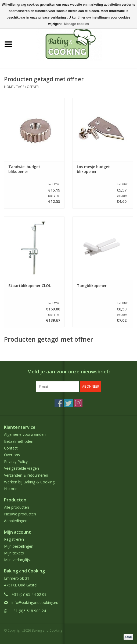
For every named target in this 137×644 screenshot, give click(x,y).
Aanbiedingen (16, 521)
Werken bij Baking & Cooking (29, 482)
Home (9, 87)
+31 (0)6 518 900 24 (28, 611)
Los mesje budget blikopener (93, 169)
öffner (33, 87)
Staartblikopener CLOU (30, 286)
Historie (11, 489)
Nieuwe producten (20, 514)
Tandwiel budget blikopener (24, 169)
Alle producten (17, 507)
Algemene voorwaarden (25, 434)
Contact (11, 448)
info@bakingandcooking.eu (35, 602)
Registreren (14, 539)
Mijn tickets (14, 553)
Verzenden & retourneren (26, 475)
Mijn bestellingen (19, 546)
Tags (20, 87)
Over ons (12, 455)
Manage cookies (76, 24)
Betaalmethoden (19, 441)
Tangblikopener (92, 286)
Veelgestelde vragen (21, 468)
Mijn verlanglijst (18, 560)
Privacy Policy (16, 461)
